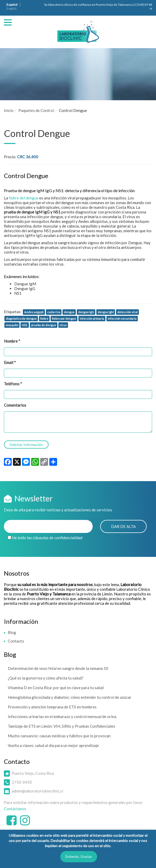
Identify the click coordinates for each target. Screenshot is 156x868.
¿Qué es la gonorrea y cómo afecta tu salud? (46, 678)
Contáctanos (15, 809)
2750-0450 (22, 782)
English (12, 8)
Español (12, 5)
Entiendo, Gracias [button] (79, 857)
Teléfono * (13, 384)
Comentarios (15, 405)
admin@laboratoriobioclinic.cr (38, 791)
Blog (12, 632)
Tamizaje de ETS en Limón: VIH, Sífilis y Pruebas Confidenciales (62, 726)
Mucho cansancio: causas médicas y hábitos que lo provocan (59, 736)
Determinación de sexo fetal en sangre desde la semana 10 (58, 668)
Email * (10, 362)
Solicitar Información (26, 445)
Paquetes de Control (36, 110)
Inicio (9, 110)
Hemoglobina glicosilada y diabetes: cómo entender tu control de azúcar (70, 697)
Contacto (16, 641)
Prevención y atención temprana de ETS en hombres (52, 707)
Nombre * (12, 341)
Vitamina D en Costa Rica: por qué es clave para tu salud (56, 688)
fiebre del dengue (24, 198)
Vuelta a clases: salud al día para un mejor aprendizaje (53, 745)
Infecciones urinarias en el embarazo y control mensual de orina (62, 716)
